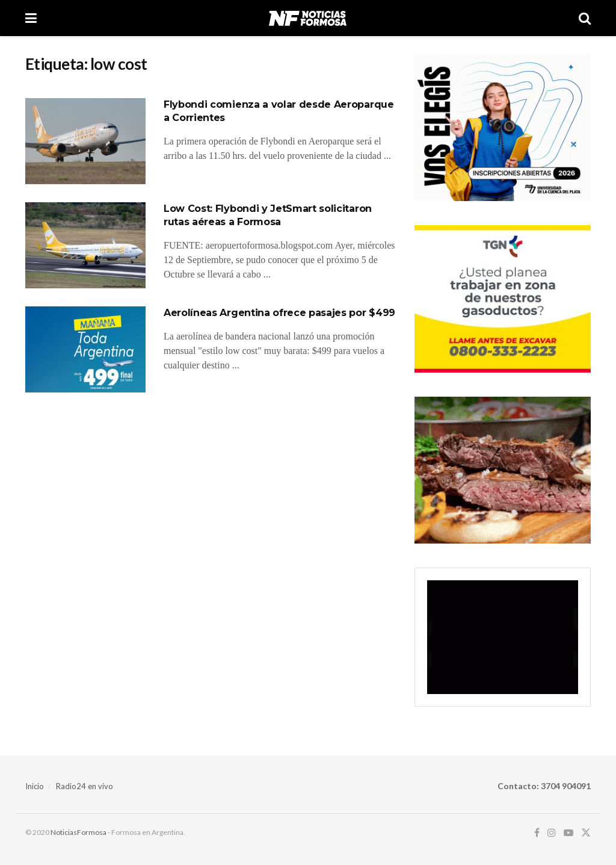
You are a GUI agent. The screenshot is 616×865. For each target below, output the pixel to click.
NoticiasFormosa (79, 832)
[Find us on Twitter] (586, 833)
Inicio (35, 786)
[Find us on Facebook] (537, 833)
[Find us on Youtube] (568, 833)
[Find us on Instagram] (552, 833)
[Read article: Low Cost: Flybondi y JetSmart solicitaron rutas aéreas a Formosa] (85, 245)
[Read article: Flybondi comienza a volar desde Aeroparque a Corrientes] (85, 141)
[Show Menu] (31, 18)
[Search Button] (585, 18)
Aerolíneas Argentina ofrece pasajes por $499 (279, 313)
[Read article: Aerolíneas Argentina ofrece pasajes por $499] (85, 349)
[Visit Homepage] (308, 18)
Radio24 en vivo (85, 786)
